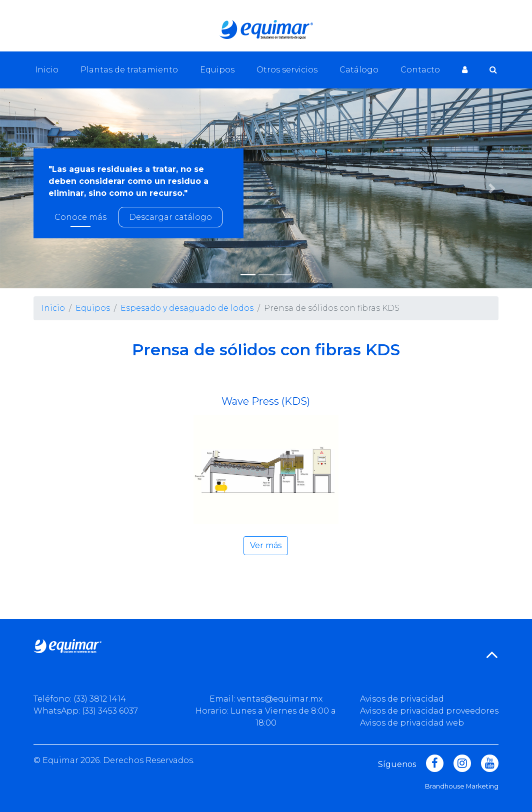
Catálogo (359, 70)
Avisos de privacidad (402, 699)
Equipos (217, 70)
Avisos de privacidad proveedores (429, 711)
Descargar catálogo (170, 217)
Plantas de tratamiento (129, 70)
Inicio (47, 70)
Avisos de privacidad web (412, 723)
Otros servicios (287, 70)
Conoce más (80, 217)
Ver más (266, 545)
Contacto (420, 70)
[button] (492, 188)
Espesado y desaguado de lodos (187, 308)
